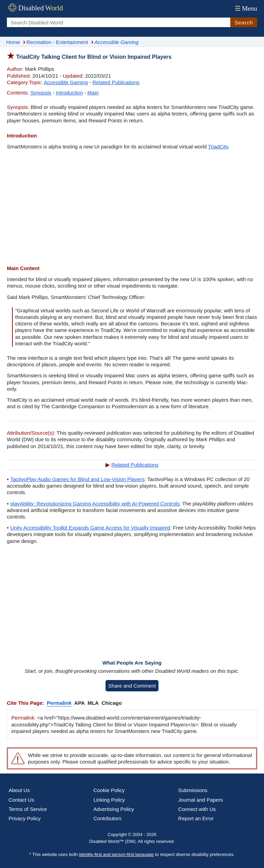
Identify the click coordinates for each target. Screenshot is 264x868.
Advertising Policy (114, 809)
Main (93, 93)
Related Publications (116, 82)
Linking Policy (109, 800)
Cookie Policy (109, 790)
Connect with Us (197, 809)
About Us (19, 790)
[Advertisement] (132, 208)
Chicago (112, 703)
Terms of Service (28, 809)
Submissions (193, 790)
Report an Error (196, 818)
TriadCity (218, 147)
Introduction (69, 93)
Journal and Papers (200, 800)
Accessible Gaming (66, 82)
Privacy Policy (25, 818)
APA (80, 703)
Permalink (59, 703)
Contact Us (21, 800)
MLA (93, 703)
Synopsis (41, 93)
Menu (245, 8)
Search (244, 23)
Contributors (108, 818)
